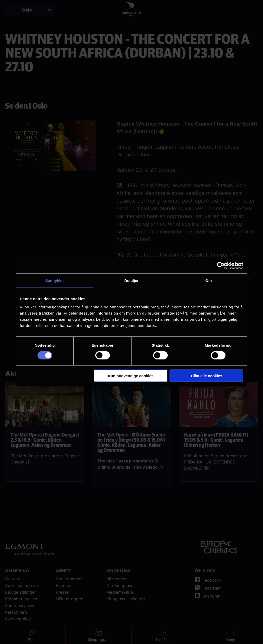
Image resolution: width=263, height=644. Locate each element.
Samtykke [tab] (55, 281)
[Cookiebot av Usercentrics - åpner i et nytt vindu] (221, 266)
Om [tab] (208, 281)
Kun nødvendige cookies (131, 376)
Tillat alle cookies (206, 376)
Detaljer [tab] (131, 281)
